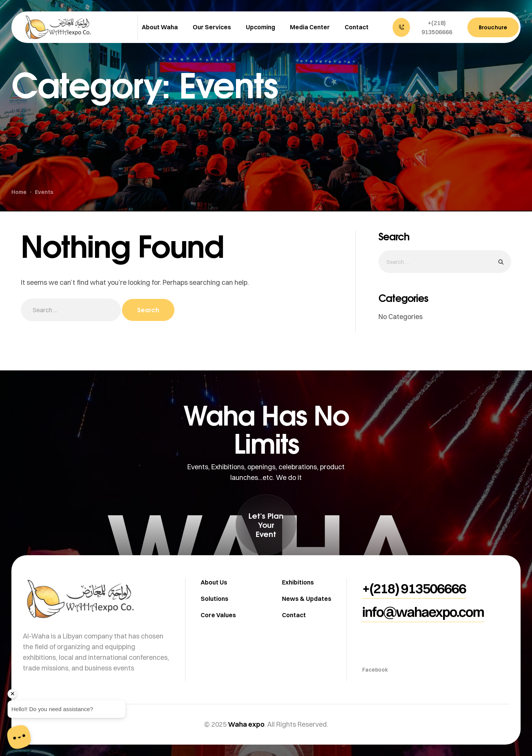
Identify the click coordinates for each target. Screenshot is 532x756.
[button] (426, 27)
